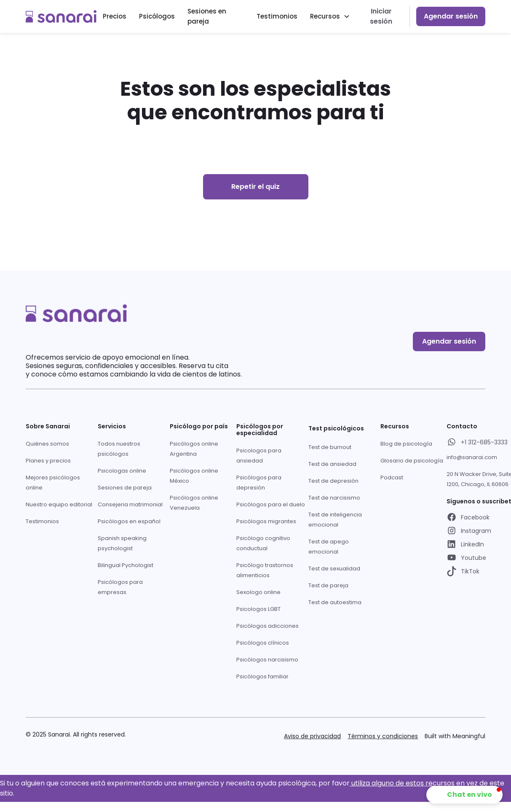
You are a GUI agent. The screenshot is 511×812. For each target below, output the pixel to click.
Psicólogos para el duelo (271, 504)
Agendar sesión (451, 16)
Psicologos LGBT (258, 609)
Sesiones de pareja (125, 488)
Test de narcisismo (334, 498)
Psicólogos (157, 16)
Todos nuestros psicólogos (119, 449)
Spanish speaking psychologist (122, 543)
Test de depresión (333, 481)
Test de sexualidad (334, 569)
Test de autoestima (335, 602)
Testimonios (277, 16)
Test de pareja (328, 585)
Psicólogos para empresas (120, 587)
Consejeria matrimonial (130, 504)
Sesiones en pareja (207, 16)
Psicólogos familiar (262, 676)
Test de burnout (330, 447)
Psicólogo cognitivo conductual (263, 543)
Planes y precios (48, 461)
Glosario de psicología (412, 461)
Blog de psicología (406, 444)
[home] (61, 16)
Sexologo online (258, 592)
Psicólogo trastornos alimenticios (265, 570)
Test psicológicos (336, 428)
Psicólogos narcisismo (267, 660)
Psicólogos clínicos (263, 643)
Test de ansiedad (332, 464)
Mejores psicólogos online (53, 483)
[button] (330, 16)
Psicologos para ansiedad (259, 456)
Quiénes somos (47, 444)
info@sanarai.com (472, 457)
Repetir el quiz (255, 187)
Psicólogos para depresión (259, 483)
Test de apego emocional (329, 547)
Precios (115, 16)
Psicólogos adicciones (268, 626)
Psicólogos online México (194, 476)
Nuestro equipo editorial (59, 504)
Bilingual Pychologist (126, 565)
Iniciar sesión (381, 16)
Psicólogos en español (129, 521)
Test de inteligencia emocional (335, 520)
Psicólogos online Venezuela (194, 503)
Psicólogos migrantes (266, 521)
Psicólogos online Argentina (194, 449)
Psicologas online (122, 471)
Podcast (392, 477)
